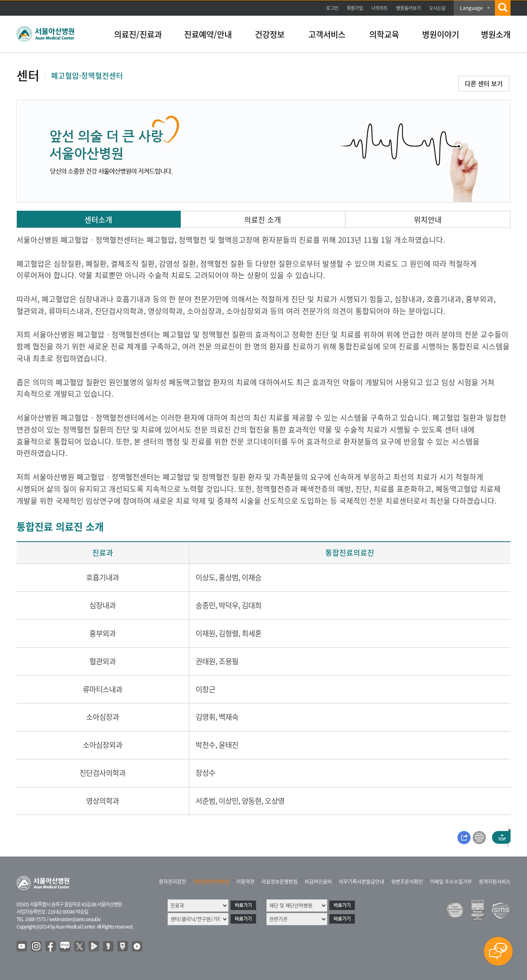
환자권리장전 (173, 882)
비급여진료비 (318, 882)
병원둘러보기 (408, 8)
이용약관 (245, 882)
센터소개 (98, 220)
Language (471, 8)
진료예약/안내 (208, 34)
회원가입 (355, 8)
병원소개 (496, 34)
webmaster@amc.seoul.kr (75, 919)
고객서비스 (327, 34)
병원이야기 (441, 34)
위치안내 (428, 220)
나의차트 (380, 8)
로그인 (332, 8)
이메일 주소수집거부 (451, 882)
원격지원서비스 (495, 882)
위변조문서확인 (407, 882)
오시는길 (437, 8)
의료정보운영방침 (280, 882)
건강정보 (270, 34)
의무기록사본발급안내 (361, 882)
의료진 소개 (263, 220)
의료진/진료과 (138, 34)
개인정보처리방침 (211, 882)
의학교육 (384, 34)
